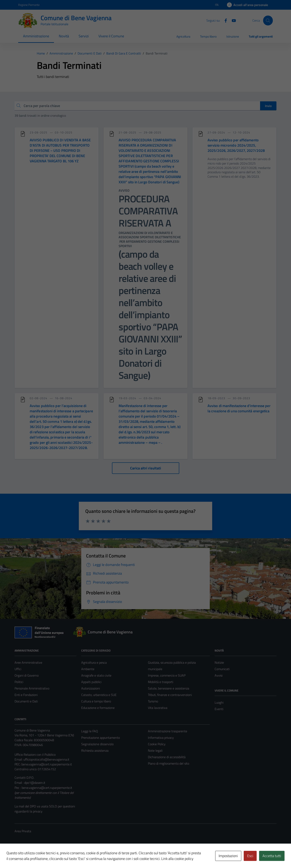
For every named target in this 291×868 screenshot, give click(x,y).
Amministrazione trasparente (168, 731)
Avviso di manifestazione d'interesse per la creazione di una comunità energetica (239, 408)
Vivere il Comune (111, 36)
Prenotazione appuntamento (101, 738)
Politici (19, 682)
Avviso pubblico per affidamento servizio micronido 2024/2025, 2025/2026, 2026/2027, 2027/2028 (236, 145)
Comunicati (222, 669)
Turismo (153, 701)
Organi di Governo (27, 675)
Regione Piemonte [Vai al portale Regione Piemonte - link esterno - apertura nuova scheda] (29, 5)
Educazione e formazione (98, 708)
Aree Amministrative (28, 662)
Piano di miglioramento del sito (169, 763)
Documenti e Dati (26, 701)
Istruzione (233, 36)
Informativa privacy (161, 738)
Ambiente (88, 669)
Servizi (84, 36)
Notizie (219, 662)
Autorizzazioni (91, 688)
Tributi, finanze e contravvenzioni (170, 695)
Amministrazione (36, 36)
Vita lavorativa (158, 708)
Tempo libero (208, 36)
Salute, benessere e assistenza (169, 688)
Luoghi (219, 702)
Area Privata (23, 831)
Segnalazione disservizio (97, 744)
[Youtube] (232, 20)
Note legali (155, 750)
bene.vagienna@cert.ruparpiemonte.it (47, 764)
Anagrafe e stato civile (96, 675)
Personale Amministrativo (32, 688)
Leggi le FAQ (90, 731)
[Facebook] (224, 20)
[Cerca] (268, 20)
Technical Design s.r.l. (42, 856)
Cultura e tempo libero (96, 701)
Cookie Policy (157, 744)
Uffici (18, 669)
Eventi (219, 709)
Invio (268, 106)
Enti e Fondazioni (26, 695)
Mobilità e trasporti (161, 682)
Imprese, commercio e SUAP (167, 675)
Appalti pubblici (91, 682)
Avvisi (219, 675)
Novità (64, 36)
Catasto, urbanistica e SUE (99, 695)
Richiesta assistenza (95, 750)
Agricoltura (183, 36)
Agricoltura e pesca (94, 662)
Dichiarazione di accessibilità (167, 757)
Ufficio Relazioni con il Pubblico (35, 755)
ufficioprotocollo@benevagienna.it (46, 759)
